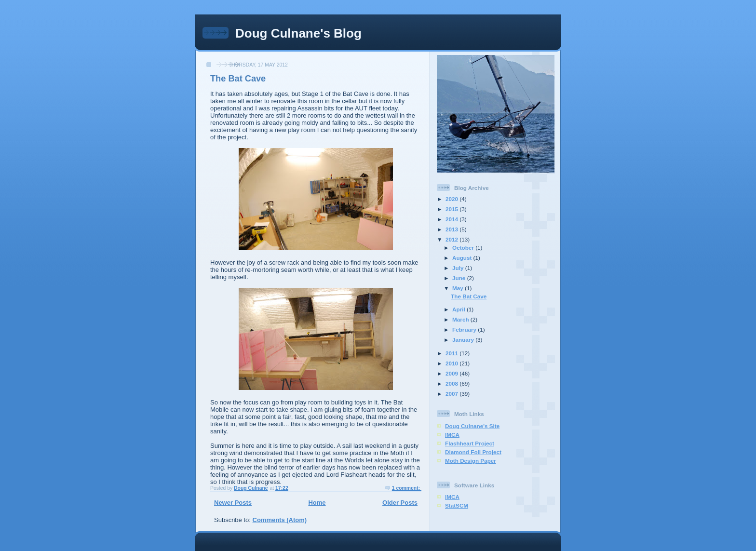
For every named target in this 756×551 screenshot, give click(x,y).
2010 (452, 363)
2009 (452, 373)
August (463, 258)
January (464, 340)
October (464, 248)
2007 (452, 394)
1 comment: (407, 488)
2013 (452, 229)
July (459, 268)
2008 (452, 383)
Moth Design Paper (471, 461)
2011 (452, 353)
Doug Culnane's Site (472, 426)
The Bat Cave (238, 79)
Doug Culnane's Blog (298, 33)
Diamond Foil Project (473, 452)
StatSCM (457, 505)
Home (317, 503)
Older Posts (400, 503)
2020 (452, 199)
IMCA (452, 435)
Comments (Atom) (280, 520)
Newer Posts (233, 503)
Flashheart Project (470, 443)
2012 (452, 239)
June (460, 278)
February (465, 329)
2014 (452, 219)
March (461, 319)
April (459, 309)
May (459, 288)
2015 (452, 209)
